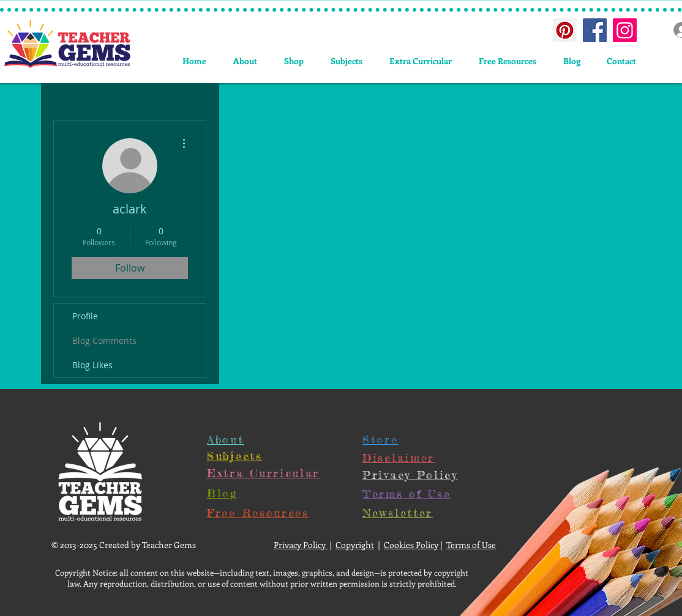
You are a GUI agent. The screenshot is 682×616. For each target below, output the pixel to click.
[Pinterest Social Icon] (565, 30)
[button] (347, 61)
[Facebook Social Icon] (595, 30)
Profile (85, 316)
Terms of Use (471, 545)
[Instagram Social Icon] (625, 30)
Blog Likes (92, 365)
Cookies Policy (411, 545)
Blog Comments (104, 340)
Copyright (355, 545)
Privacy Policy (301, 545)
